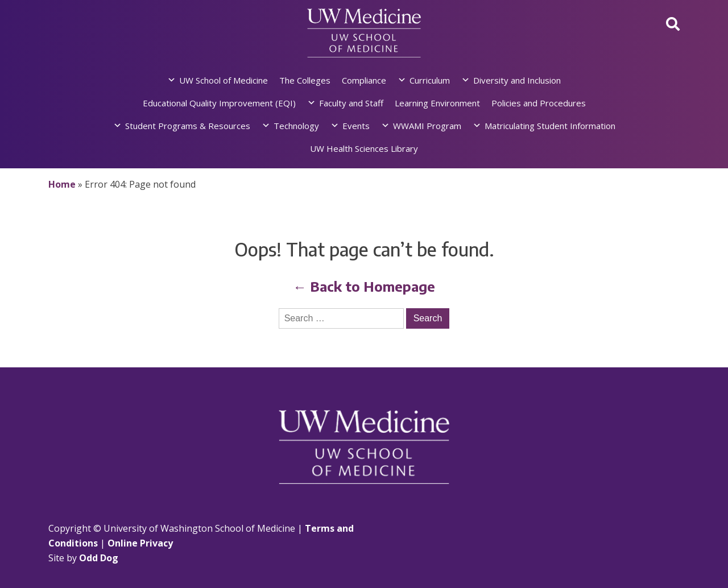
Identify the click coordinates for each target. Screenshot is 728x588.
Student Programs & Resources (188, 126)
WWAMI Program (427, 126)
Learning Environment (437, 103)
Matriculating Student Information (550, 126)
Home (62, 184)
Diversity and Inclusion (517, 80)
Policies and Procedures (539, 103)
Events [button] (356, 126)
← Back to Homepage (364, 286)
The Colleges (305, 80)
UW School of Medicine (224, 80)
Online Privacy (140, 543)
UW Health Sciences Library (364, 148)
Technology (296, 126)
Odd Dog (99, 558)
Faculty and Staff (351, 103)
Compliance (364, 80)
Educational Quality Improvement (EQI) (219, 103)
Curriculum (430, 80)
